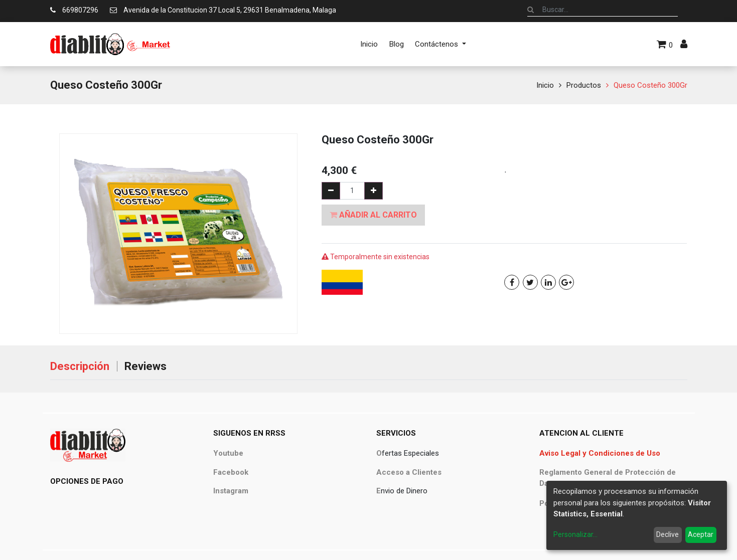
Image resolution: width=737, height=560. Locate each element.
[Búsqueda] (531, 10)
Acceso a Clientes (409, 472)
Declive (668, 534)
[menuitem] (369, 44)
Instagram (231, 491)
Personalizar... (575, 534)
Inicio (545, 85)
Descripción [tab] (80, 366)
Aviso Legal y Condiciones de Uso (600, 453)
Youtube (228, 453)
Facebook (231, 472)
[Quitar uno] (331, 191)
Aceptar (701, 534)
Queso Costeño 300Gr (650, 85)
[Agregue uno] (374, 191)
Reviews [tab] (145, 366)
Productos (584, 85)
